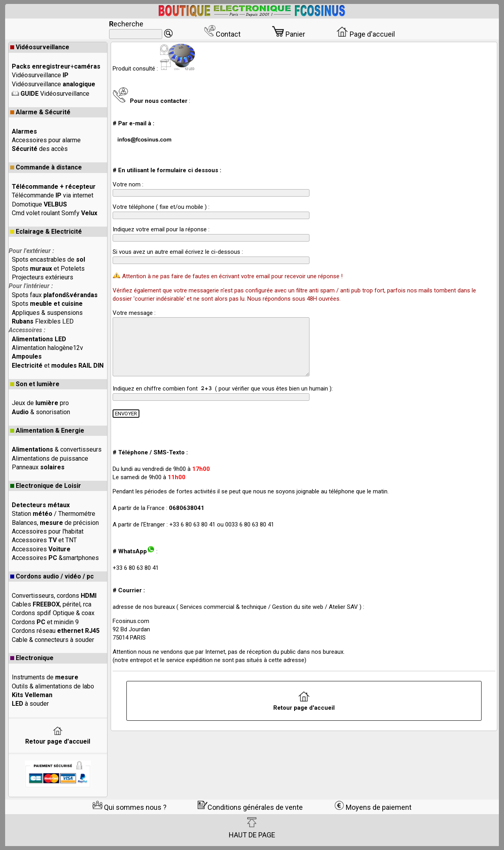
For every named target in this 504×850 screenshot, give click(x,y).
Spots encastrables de (48, 259)
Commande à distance (46, 167)
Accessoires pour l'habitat (48, 531)
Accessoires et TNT (44, 540)
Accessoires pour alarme (46, 140)
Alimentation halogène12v (47, 348)
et (58, 365)
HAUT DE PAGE (252, 828)
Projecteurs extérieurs (43, 277)
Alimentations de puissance (50, 458)
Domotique (39, 204)
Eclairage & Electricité (46, 232)
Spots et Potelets (48, 269)
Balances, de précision (55, 523)
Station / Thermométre (54, 514)
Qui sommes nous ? (130, 807)
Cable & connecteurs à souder (53, 640)
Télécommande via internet (53, 195)
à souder (30, 704)
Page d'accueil (366, 34)
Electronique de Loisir (46, 486)
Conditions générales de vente (250, 807)
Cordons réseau (56, 631)
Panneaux (38, 467)
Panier (289, 34)
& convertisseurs (57, 449)
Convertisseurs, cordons (54, 596)
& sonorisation (41, 412)
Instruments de (45, 677)
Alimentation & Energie (47, 431)
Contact (222, 34)
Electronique (32, 658)
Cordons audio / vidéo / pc (52, 576)
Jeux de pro (40, 403)
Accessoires (41, 549)
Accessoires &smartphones (55, 558)
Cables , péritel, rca (52, 604)
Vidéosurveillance (40, 47)
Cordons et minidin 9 (45, 622)
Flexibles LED (43, 321)
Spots (47, 304)
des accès (40, 149)
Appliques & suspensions (47, 313)
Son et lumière (35, 384)
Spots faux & (55, 295)
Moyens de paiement (373, 807)
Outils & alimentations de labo (53, 686)
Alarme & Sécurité (40, 112)
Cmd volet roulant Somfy (55, 213)
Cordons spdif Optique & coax (53, 613)
